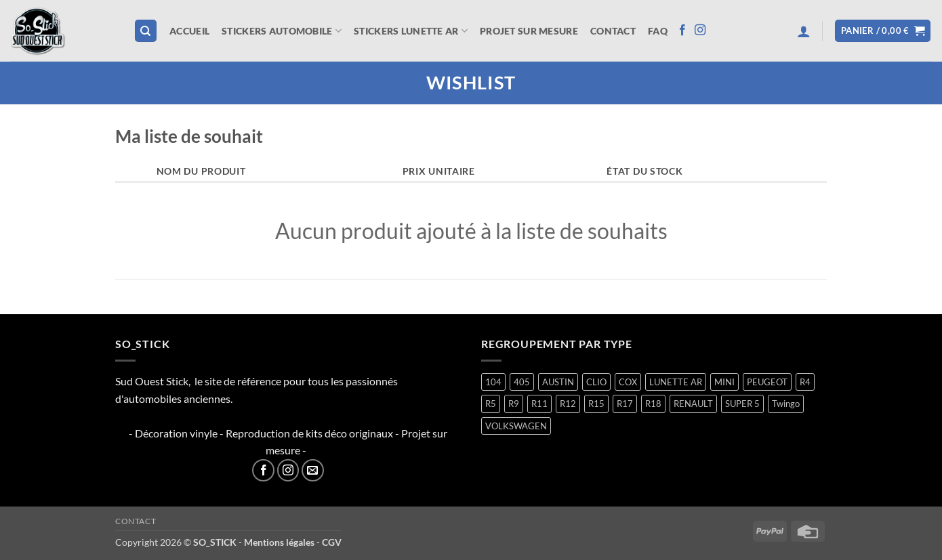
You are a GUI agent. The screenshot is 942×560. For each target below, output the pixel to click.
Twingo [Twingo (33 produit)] (786, 404)
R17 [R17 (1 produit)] (625, 404)
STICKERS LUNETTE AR (411, 31)
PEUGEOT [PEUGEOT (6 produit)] (767, 382)
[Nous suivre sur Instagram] (700, 30)
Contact (613, 31)
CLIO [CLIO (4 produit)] (596, 382)
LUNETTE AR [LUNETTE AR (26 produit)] (676, 382)
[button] (804, 31)
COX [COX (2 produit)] (628, 382)
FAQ (658, 31)
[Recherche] (146, 31)
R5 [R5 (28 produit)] (491, 404)
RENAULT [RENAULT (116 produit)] (693, 404)
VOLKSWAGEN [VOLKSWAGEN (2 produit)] (516, 426)
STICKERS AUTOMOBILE (282, 31)
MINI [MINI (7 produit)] (724, 382)
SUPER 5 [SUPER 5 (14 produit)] (742, 404)
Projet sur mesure (529, 31)
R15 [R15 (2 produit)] (596, 404)
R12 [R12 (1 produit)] (568, 404)
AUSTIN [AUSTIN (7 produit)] (558, 382)
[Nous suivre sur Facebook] (682, 30)
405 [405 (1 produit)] (522, 382)
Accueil (189, 31)
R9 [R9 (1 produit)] (514, 404)
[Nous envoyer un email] (313, 470)
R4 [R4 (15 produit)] (805, 382)
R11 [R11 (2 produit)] (539, 404)
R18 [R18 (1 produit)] (653, 404)
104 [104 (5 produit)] (493, 382)
